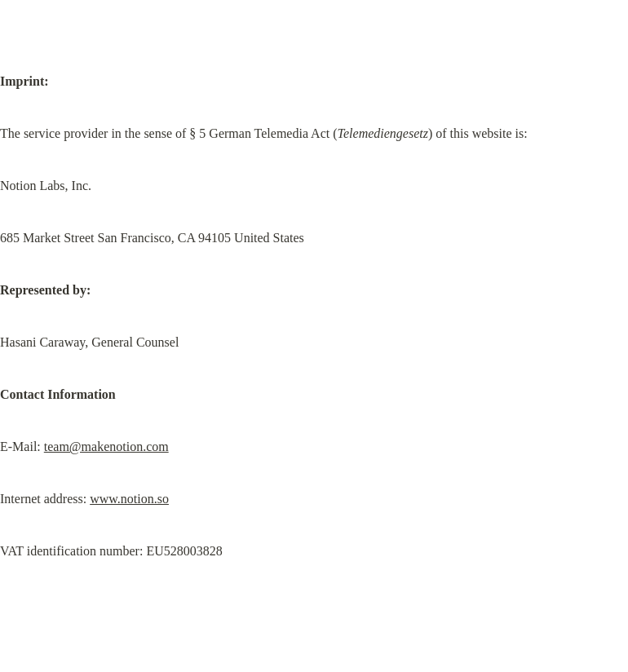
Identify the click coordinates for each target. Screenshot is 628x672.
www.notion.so (129, 499)
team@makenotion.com (106, 447)
